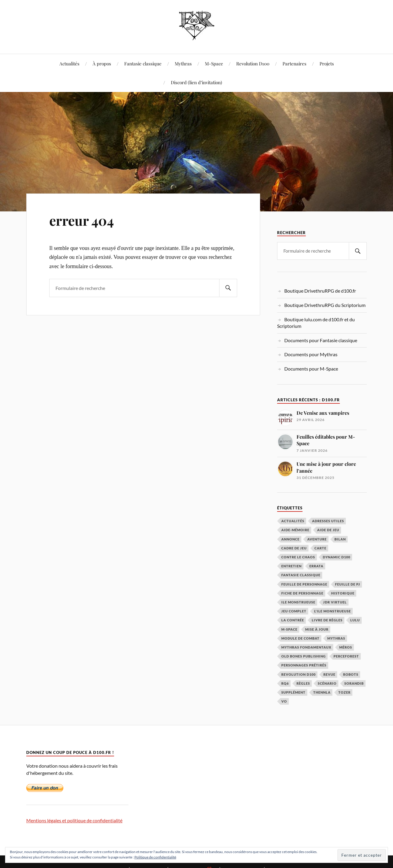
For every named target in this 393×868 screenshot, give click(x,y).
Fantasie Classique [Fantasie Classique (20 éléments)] (301, 575)
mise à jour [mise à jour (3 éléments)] (317, 629)
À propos (102, 63)
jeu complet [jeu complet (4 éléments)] (294, 611)
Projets (327, 63)
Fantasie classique (143, 63)
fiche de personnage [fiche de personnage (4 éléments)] (302, 593)
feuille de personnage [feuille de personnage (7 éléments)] (304, 584)
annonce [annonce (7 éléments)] (290, 539)
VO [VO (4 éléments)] (284, 701)
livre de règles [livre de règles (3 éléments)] (327, 620)
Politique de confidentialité (155, 857)
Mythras (183, 63)
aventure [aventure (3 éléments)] (317, 539)
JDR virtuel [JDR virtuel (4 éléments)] (335, 602)
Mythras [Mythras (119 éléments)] (336, 638)
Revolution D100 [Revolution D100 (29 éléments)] (298, 674)
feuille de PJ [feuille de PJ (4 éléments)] (348, 584)
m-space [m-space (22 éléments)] (289, 629)
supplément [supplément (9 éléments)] (293, 692)
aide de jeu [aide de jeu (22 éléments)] (328, 530)
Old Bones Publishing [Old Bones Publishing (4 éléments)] (304, 656)
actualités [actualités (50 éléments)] (293, 521)
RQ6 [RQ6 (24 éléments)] (285, 683)
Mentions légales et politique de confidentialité (74, 820)
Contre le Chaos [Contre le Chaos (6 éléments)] (298, 557)
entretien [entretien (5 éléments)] (291, 566)
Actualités (69, 63)
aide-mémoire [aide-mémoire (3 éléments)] (295, 530)
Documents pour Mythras (311, 354)
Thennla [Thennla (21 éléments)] (322, 692)
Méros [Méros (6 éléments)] (346, 647)
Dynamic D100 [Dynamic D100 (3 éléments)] (337, 557)
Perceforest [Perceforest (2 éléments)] (346, 656)
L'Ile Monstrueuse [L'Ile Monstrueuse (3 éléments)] (333, 611)
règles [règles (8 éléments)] (303, 683)
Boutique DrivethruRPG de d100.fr (320, 291)
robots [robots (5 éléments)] (351, 674)
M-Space (214, 63)
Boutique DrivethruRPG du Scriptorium (325, 305)
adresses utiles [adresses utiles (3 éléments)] (328, 521)
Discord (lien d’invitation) (196, 82)
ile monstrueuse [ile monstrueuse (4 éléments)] (298, 602)
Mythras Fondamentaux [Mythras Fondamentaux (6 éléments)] (306, 647)
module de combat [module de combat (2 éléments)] (300, 638)
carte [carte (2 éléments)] (320, 548)
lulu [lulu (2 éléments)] (355, 620)
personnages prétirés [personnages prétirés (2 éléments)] (304, 665)
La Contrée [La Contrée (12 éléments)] (293, 620)
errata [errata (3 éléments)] (316, 566)
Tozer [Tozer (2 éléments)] (344, 692)
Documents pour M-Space (311, 369)
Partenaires (294, 63)
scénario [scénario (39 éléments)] (327, 683)
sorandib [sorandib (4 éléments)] (354, 683)
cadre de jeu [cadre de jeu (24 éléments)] (294, 548)
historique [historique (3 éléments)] (343, 593)
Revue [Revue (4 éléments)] (329, 674)
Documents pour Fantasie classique (321, 340)
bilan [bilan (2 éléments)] (340, 539)
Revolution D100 (253, 63)
